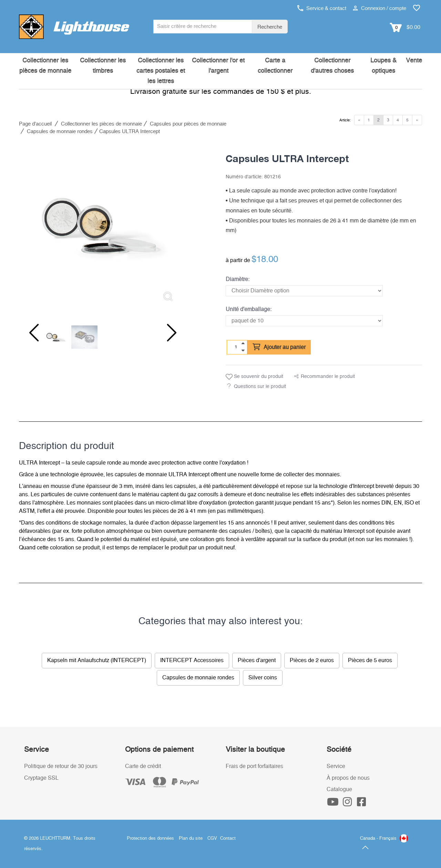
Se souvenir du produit (254, 377)
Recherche (270, 27)
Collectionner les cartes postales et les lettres (161, 71)
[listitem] (100, 226)
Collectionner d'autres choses (332, 66)
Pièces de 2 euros (312, 660)
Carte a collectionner (275, 66)
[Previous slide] (33, 333)
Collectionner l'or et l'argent (218, 66)
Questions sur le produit (260, 387)
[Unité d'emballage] (304, 321)
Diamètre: (238, 279)
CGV (212, 839)
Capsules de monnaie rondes (198, 678)
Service (336, 766)
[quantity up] (243, 343)
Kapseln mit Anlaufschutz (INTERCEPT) (97, 660)
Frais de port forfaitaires (254, 766)
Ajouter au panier (279, 347)
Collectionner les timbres (103, 66)
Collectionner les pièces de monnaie (45, 66)
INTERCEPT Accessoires (192, 660)
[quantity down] (243, 350)
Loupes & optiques (383, 66)
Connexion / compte (380, 8)
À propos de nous (348, 778)
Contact (228, 839)
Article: (345, 120)
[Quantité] (236, 347)
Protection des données (150, 839)
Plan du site (191, 839)
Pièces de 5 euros (370, 660)
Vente (414, 61)
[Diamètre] (304, 291)
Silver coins (263, 678)
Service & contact (322, 8)
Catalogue (339, 789)
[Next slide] (167, 333)
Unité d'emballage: (249, 309)
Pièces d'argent (257, 660)
